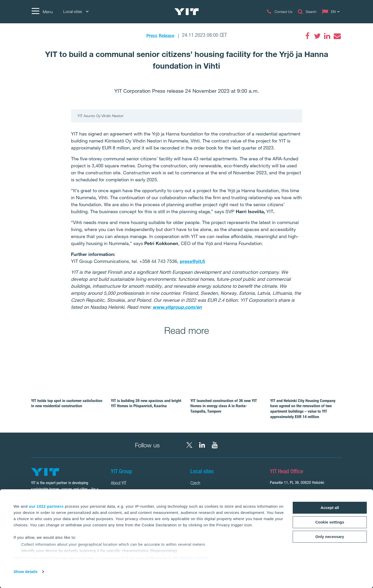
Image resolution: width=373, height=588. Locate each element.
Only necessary (330, 537)
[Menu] (42, 12)
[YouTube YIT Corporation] (215, 445)
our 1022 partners (46, 506)
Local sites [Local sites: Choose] (76, 12)
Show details (26, 572)
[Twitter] (317, 36)
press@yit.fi (192, 261)
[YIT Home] (187, 12)
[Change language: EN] (332, 12)
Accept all (330, 508)
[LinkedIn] (327, 36)
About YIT (119, 484)
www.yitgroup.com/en (177, 307)
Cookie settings (330, 522)
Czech (195, 484)
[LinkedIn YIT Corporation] (202, 445)
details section (194, 558)
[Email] (337, 36)
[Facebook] (307, 36)
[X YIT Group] (189, 445)
